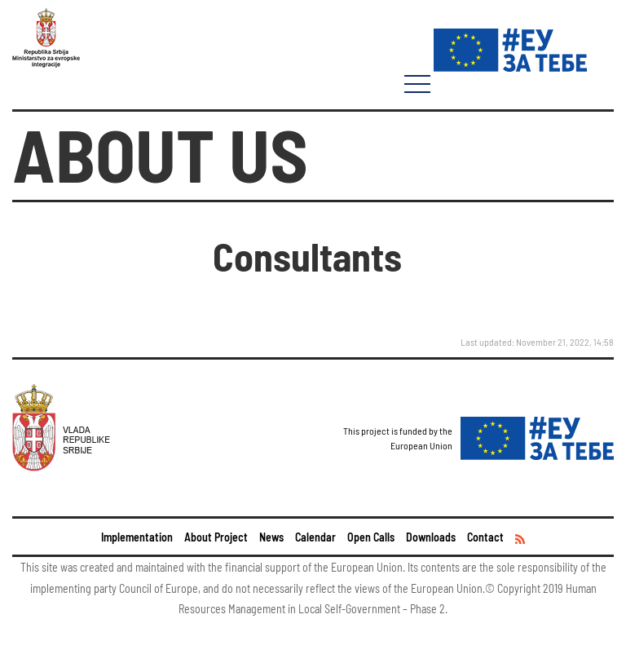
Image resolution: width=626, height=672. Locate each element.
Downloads (431, 537)
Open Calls (371, 537)
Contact (485, 537)
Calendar (315, 537)
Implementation (137, 537)
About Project (216, 537)
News (271, 537)
